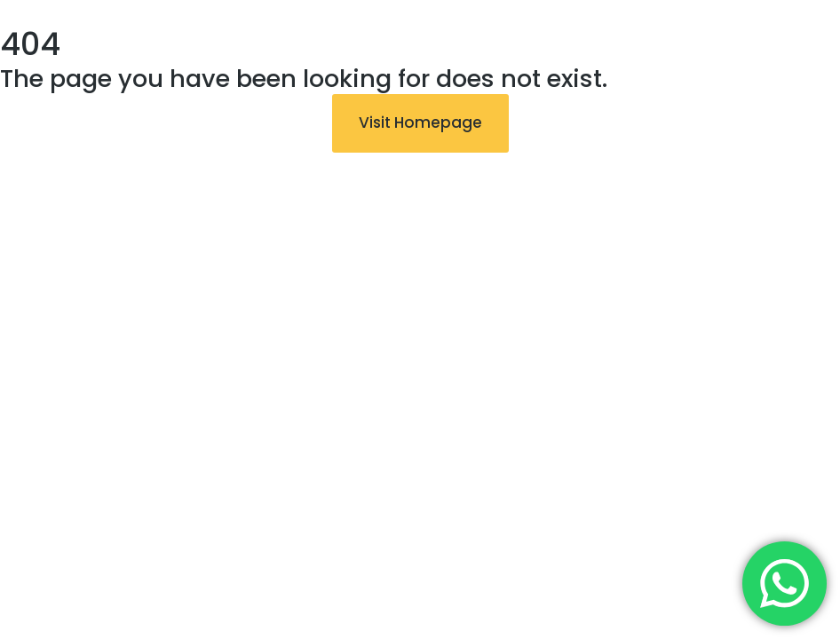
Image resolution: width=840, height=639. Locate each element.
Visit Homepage (420, 122)
